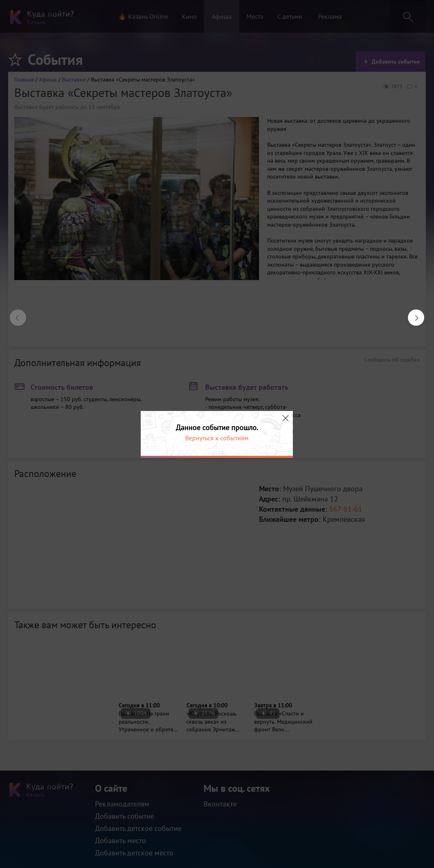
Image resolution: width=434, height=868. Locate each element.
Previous (14, 314)
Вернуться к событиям (217, 438)
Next (412, 314)
